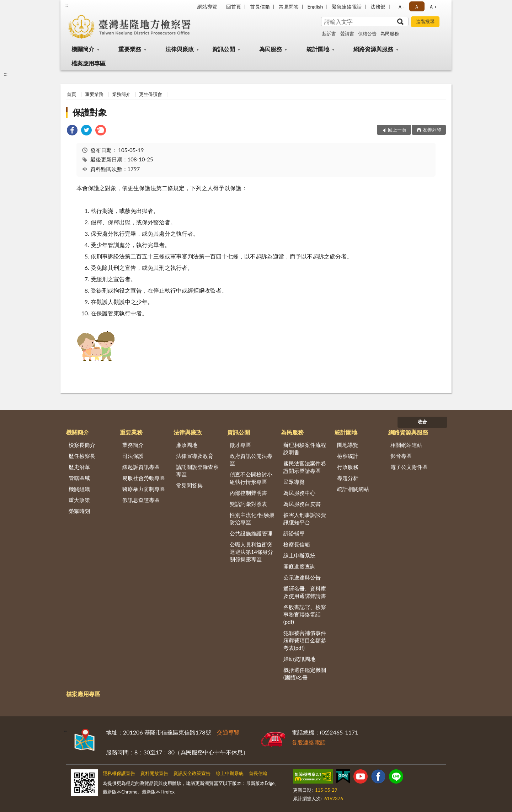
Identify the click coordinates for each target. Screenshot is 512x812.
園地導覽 (348, 445)
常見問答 (289, 7)
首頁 (71, 94)
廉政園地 (187, 445)
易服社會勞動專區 (144, 478)
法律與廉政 (180, 49)
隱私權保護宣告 (119, 773)
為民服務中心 (299, 493)
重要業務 (130, 49)
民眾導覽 (294, 482)
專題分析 (348, 478)
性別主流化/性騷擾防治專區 (252, 519)
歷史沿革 (79, 467)
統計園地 (318, 49)
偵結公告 (367, 33)
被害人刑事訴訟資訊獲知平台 (305, 519)
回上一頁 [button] (397, 130)
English (315, 7)
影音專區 (401, 456)
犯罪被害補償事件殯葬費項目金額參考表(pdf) (305, 640)
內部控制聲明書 (248, 493)
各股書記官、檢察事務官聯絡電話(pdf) (305, 614)
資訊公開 (224, 49)
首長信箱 (260, 7)
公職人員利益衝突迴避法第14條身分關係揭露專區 (251, 552)
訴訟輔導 (294, 533)
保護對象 (90, 112)
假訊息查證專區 (141, 500)
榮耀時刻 (79, 511)
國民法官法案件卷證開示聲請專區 (305, 467)
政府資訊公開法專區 (251, 460)
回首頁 (234, 7)
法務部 (378, 7)
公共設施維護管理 (251, 533)
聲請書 (347, 33)
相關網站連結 (406, 445)
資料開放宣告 (154, 773)
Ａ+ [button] (433, 7)
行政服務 (348, 467)
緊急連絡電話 (347, 7)
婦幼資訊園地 (299, 659)
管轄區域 (79, 478)
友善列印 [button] (432, 130)
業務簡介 (121, 94)
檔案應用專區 (89, 63)
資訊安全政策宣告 (192, 773)
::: (66, 5)
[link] (72, 131)
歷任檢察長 (82, 456)
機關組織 (79, 489)
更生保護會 (151, 94)
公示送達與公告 (302, 577)
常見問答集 (189, 485)
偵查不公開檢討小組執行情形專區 (251, 478)
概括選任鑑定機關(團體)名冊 (305, 674)
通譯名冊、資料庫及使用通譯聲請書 (305, 592)
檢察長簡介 (82, 445)
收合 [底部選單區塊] (422, 422)
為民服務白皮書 (302, 504)
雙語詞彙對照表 (248, 504)
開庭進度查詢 (299, 566)
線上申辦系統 (299, 555)
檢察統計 (348, 456)
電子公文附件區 (409, 467)
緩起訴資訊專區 (141, 467)
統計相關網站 (353, 489)
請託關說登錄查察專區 (197, 471)
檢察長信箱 (297, 544)
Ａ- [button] (401, 7)
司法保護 (133, 456)
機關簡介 (83, 49)
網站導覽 (207, 7)
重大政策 (79, 500)
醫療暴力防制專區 (144, 489)
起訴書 (329, 33)
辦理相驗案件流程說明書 (305, 448)
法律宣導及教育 (195, 456)
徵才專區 (240, 445)
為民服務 (390, 33)
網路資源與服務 (373, 49)
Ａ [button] (417, 7)
